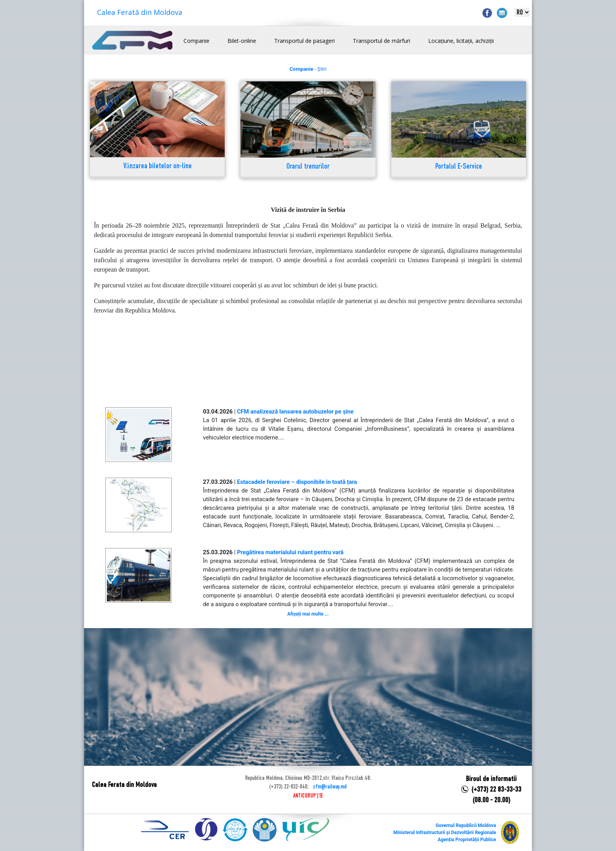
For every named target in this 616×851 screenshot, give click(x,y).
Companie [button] (196, 41)
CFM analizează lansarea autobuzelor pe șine (295, 412)
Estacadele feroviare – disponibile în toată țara (297, 482)
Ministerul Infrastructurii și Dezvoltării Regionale (445, 833)
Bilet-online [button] (242, 41)
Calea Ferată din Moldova (140, 12)
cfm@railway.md (330, 787)
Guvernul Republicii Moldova (466, 825)
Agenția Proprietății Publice (467, 840)
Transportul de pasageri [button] (304, 41)
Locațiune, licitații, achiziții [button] (461, 41)
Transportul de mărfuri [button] (381, 41)
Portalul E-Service (459, 167)
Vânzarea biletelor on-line (158, 166)
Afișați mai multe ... (308, 614)
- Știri (308, 69)
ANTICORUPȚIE (308, 796)
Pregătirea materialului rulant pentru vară (290, 552)
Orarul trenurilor (308, 167)
